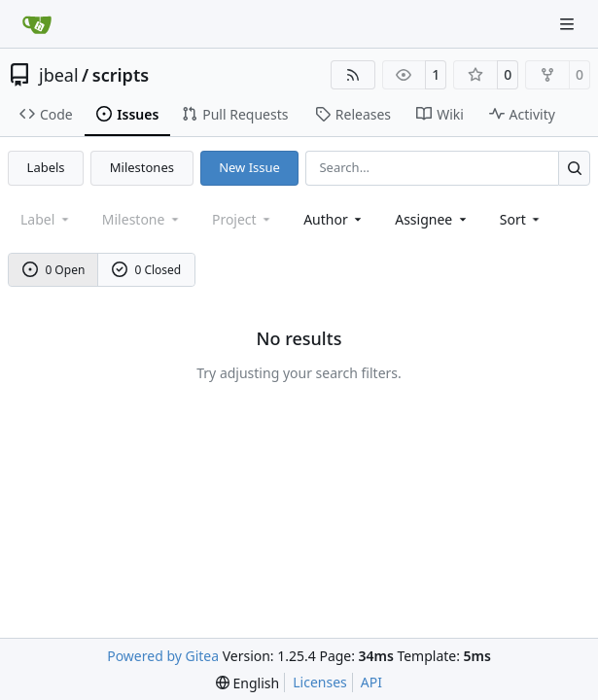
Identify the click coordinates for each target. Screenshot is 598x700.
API (371, 682)
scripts (121, 75)
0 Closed (147, 270)
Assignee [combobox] (432, 219)
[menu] (522, 219)
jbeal (59, 75)
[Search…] (574, 168)
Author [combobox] (334, 219)
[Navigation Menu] (569, 24)
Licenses (320, 682)
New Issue (249, 167)
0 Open (54, 270)
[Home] (37, 24)
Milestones (142, 167)
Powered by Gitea (163, 656)
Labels (46, 167)
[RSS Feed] (353, 75)
